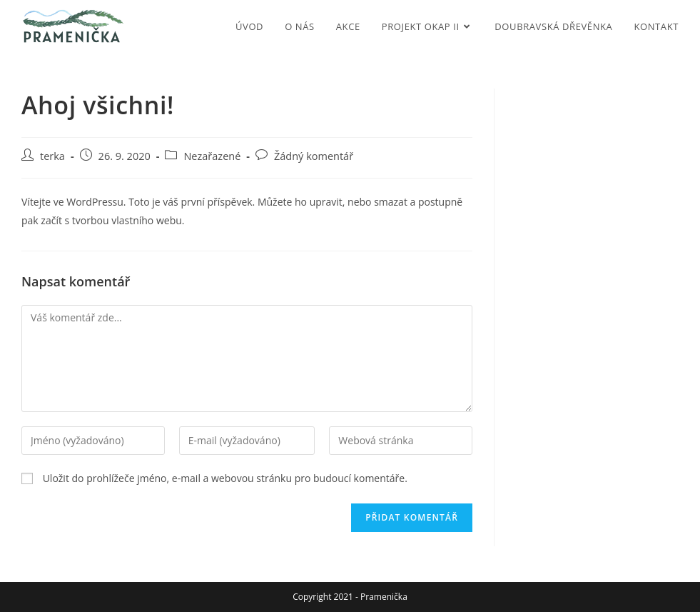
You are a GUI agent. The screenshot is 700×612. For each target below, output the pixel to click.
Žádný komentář (314, 156)
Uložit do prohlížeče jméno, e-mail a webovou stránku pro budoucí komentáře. (225, 478)
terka (52, 156)
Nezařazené (212, 156)
